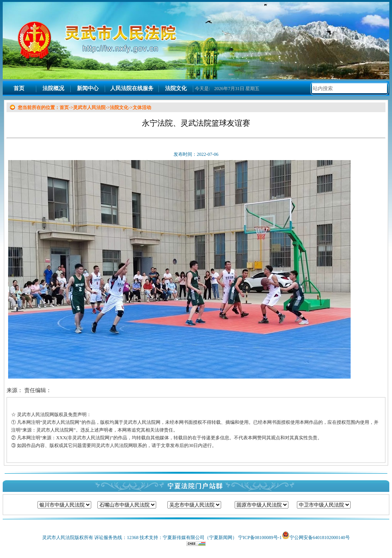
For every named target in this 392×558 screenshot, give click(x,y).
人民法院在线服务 (132, 88)
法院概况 (53, 88)
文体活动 (142, 108)
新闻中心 (88, 88)
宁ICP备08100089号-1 (260, 538)
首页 (19, 88)
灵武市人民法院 (89, 108)
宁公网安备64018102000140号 (320, 538)
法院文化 (176, 88)
